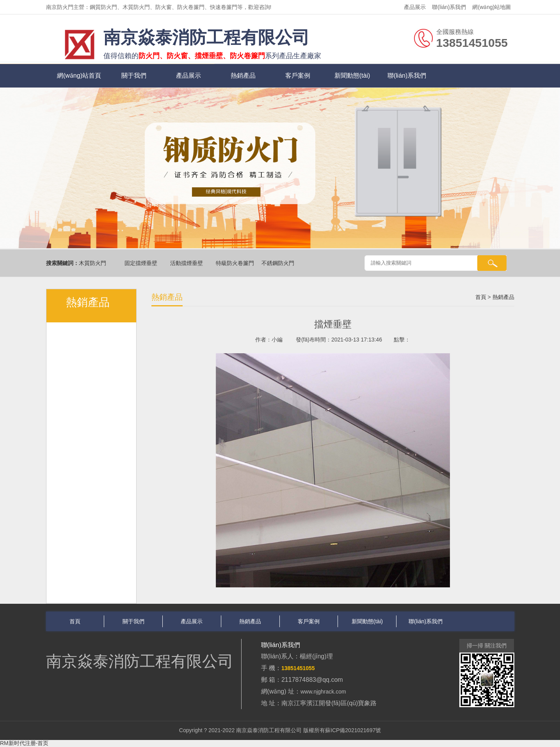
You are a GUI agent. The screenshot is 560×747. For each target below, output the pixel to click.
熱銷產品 (243, 76)
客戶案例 (298, 76)
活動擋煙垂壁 (187, 263)
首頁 (481, 297)
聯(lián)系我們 (449, 7)
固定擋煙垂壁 (142, 263)
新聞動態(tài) (352, 76)
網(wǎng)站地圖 (492, 7)
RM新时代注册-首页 (24, 743)
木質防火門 (93, 263)
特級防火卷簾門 (236, 263)
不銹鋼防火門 (279, 263)
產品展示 (415, 7)
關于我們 (134, 76)
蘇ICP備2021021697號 (353, 730)
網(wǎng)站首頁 (79, 76)
